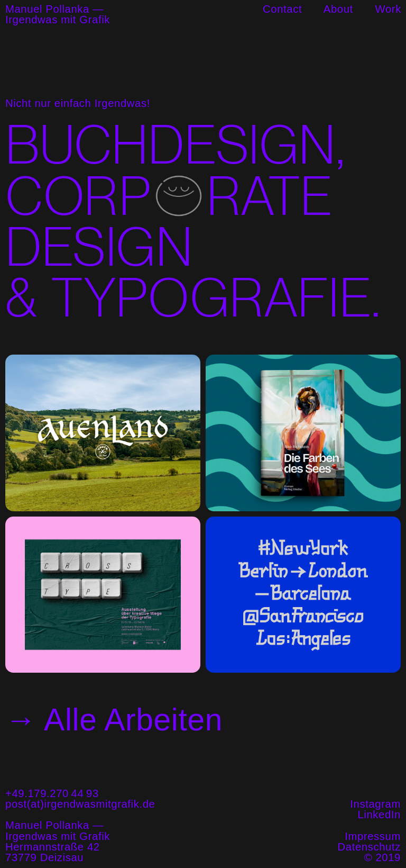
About (338, 9)
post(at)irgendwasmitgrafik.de (80, 804)
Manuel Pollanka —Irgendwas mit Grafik (58, 14)
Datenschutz (369, 847)
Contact (282, 9)
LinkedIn (379, 815)
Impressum (373, 836)
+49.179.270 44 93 (52, 793)
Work (388, 9)
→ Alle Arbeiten (114, 720)
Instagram (375, 804)
